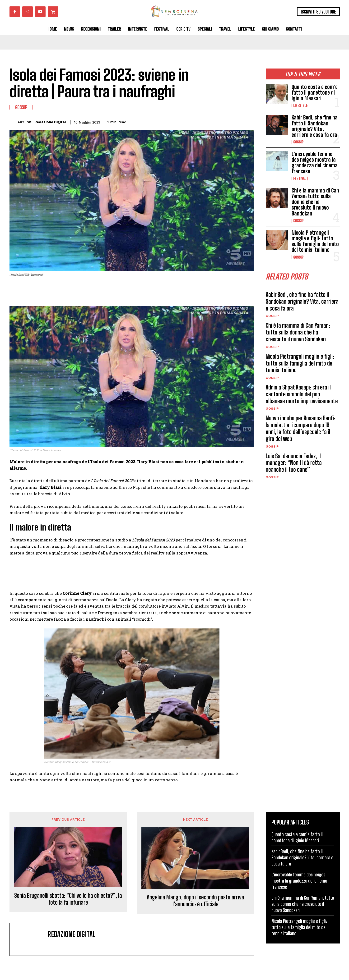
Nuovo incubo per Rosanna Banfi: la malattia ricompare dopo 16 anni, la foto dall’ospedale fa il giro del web (300, 428)
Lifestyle (300, 105)
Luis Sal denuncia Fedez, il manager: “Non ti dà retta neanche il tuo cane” (294, 463)
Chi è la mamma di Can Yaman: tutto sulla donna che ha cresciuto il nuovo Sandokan (315, 202)
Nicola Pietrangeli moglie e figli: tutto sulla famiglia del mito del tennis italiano (315, 241)
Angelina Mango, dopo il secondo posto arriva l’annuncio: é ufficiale (195, 901)
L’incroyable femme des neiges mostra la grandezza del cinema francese (315, 163)
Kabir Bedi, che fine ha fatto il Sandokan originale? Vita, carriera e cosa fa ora (315, 126)
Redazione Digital (50, 122)
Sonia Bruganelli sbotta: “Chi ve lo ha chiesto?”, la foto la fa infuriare (68, 899)
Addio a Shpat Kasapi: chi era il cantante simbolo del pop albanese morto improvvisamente (302, 394)
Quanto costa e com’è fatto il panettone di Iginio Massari (315, 93)
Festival (300, 179)
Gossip (298, 142)
